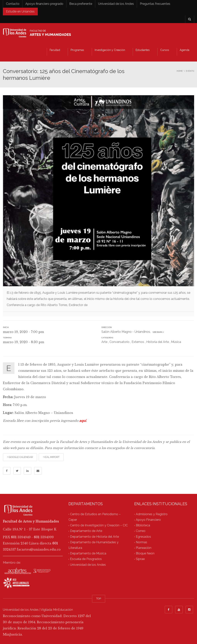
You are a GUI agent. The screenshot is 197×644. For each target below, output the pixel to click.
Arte (104, 342)
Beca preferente (81, 4)
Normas (141, 542)
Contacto (13, 4)
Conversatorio (119, 342)
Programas (77, 50)
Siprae (140, 559)
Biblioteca (143, 525)
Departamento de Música (88, 554)
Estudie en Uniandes (20, 11)
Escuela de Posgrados (86, 559)
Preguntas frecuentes (155, 4)
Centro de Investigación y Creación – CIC (99, 525)
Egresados (143, 537)
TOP (99, 599)
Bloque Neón (145, 554)
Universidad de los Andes (116, 4)
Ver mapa (158, 332)
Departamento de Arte (86, 531)
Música (176, 342)
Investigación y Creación (110, 50)
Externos (138, 342)
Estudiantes (143, 50)
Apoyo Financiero (148, 520)
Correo (141, 531)
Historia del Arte (158, 342)
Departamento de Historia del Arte (94, 537)
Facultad (55, 50)
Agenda (184, 50)
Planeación (144, 548)
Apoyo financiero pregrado (44, 4)
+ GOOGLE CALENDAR (20, 457)
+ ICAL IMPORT (51, 457)
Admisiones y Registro (152, 514)
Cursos (165, 50)
